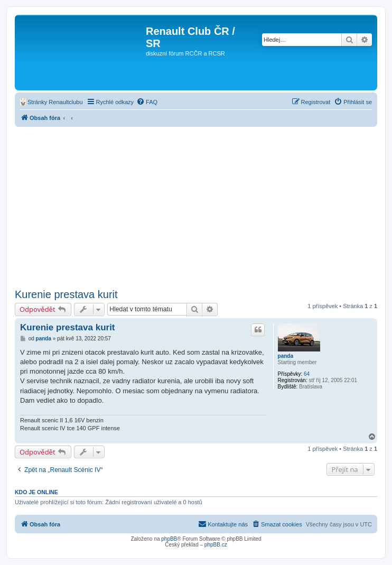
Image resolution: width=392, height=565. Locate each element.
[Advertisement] (196, 206)
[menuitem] (52, 102)
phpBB (169, 539)
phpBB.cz (216, 545)
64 (307, 374)
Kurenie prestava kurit (66, 294)
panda (286, 356)
